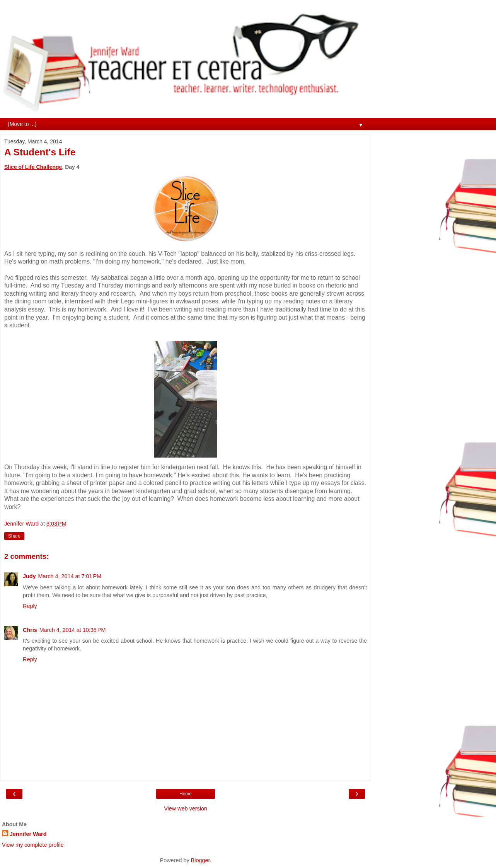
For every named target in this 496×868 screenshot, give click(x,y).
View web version (186, 808)
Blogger (200, 860)
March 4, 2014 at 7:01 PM (70, 576)
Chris (30, 630)
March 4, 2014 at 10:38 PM (73, 630)
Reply (30, 606)
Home (186, 794)
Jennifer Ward (28, 834)
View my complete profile (33, 845)
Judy (29, 576)
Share (14, 536)
